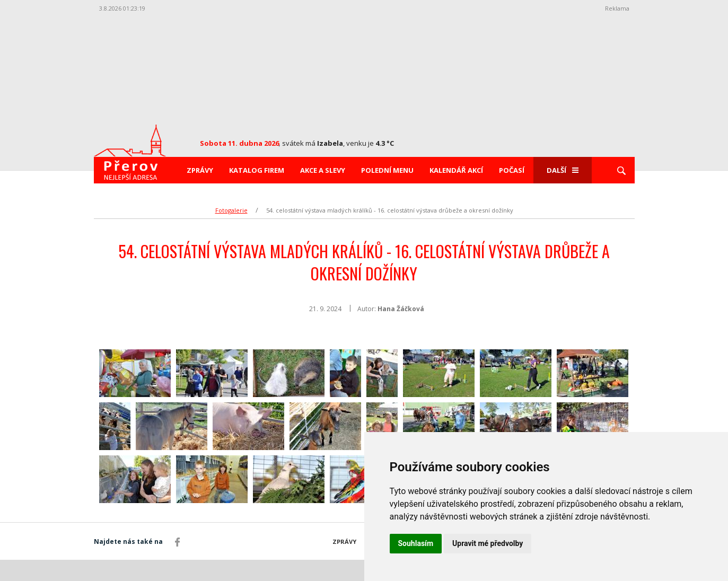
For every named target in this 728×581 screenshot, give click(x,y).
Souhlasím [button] (416, 543)
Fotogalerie (231, 210)
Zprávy (200, 170)
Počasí (512, 170)
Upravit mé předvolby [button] (488, 543)
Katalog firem (257, 170)
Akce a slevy (323, 170)
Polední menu (387, 170)
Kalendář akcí (456, 170)
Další (563, 170)
